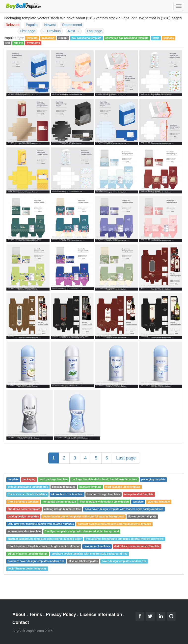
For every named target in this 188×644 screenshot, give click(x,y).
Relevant (13, 25)
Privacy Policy (61, 615)
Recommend (72, 25)
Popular (32, 25)
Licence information (101, 615)
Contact (21, 622)
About (19, 615)
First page (27, 31)
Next (74, 31)
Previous (52, 31)
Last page (95, 31)
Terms (36, 615)
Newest (50, 25)
